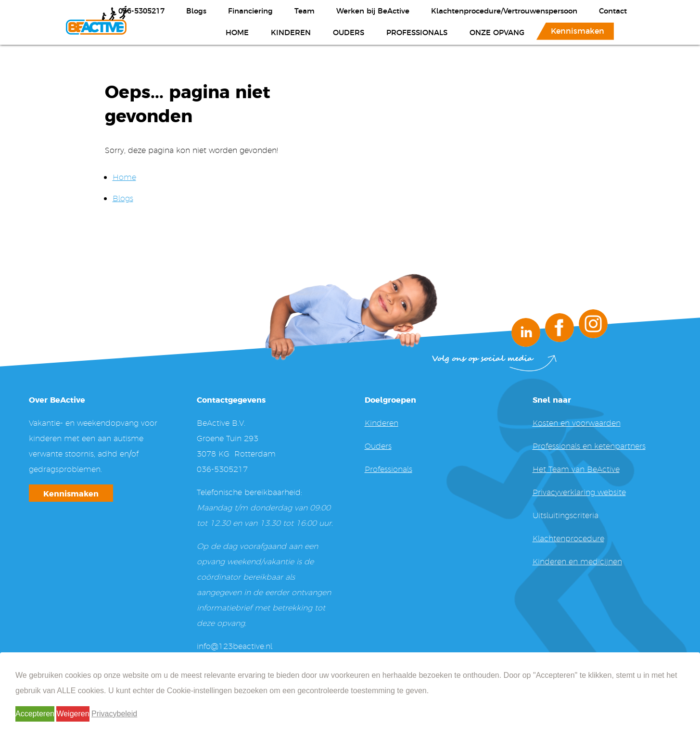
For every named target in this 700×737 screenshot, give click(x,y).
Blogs (196, 10)
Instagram (593, 324)
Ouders (349, 32)
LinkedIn (526, 332)
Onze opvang (497, 32)
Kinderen (291, 32)
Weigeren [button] (73, 714)
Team (305, 10)
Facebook (560, 328)
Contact (613, 10)
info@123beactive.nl (235, 646)
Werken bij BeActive (373, 10)
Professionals (417, 32)
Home (237, 32)
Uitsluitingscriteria (566, 515)
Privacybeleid (114, 714)
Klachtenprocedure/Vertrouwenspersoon (504, 10)
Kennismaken (578, 30)
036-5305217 (141, 10)
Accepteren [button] (35, 714)
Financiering (250, 10)
